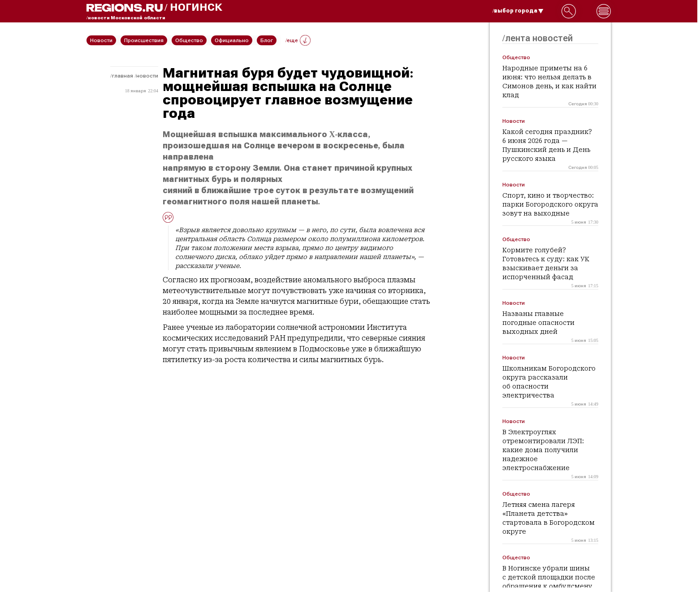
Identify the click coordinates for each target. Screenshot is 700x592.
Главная (123, 76)
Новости (147, 76)
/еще (298, 40)
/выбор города (518, 11)
